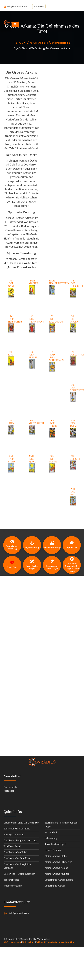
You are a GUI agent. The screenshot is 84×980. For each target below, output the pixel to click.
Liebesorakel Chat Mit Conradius (21, 823)
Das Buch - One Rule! (15, 852)
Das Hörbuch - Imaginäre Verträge (17, 866)
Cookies (70, 942)
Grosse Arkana (53, 850)
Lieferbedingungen (56, 942)
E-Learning (51, 838)
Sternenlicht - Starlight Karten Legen (61, 824)
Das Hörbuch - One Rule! (17, 858)
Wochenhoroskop (13, 886)
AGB (6, 942)
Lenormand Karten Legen (59, 880)
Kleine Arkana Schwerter (58, 862)
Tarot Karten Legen (55, 844)
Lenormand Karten (55, 886)
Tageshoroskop (12, 880)
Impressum (15, 942)
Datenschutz (28, 942)
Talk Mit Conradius (14, 834)
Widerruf (41, 942)
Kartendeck (51, 832)
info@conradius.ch (15, 6)
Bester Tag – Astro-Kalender (19, 874)
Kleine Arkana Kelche (56, 868)
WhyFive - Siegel (12, 846)
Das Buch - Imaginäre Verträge (20, 840)
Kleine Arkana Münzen (57, 874)
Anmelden (39, 6)
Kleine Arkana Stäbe (56, 856)
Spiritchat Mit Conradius (17, 829)
